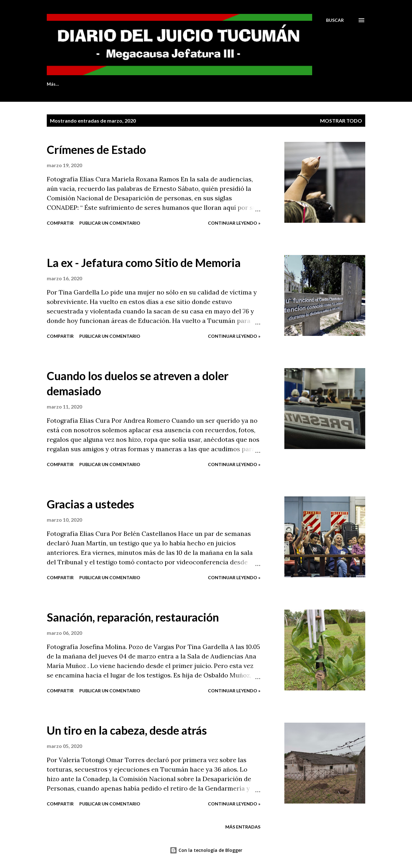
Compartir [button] (60, 223)
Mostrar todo (341, 121)
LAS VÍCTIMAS (150, 84)
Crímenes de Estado (96, 149)
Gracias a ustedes (91, 504)
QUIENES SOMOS (98, 84)
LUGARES (288, 84)
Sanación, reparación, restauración (133, 617)
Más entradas (243, 827)
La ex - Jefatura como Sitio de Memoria (144, 263)
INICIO (54, 84)
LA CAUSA (249, 84)
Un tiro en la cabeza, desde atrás (127, 730)
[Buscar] (335, 20)
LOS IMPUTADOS (202, 84)
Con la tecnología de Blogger (206, 850)
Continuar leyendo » (234, 223)
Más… (322, 84)
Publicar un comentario (110, 223)
